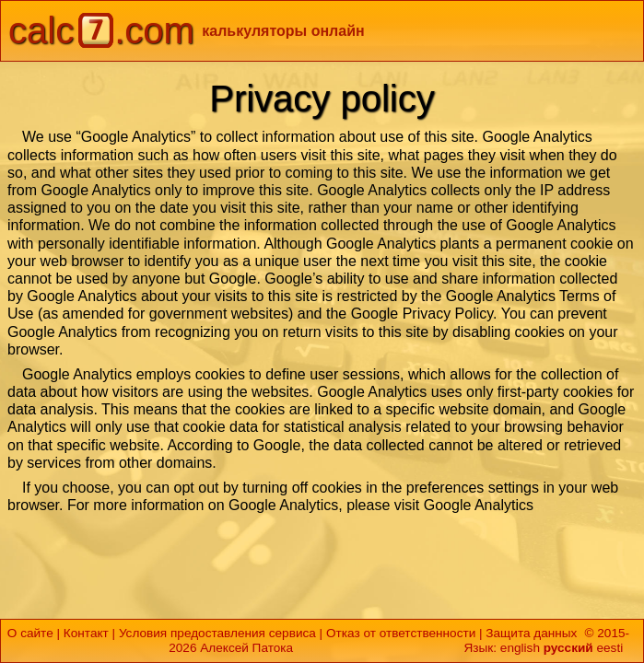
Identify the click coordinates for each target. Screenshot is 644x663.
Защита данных (531, 633)
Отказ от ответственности (401, 633)
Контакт (86, 633)
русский (568, 648)
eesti (609, 648)
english (520, 648)
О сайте (30, 633)
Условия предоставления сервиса (217, 633)
